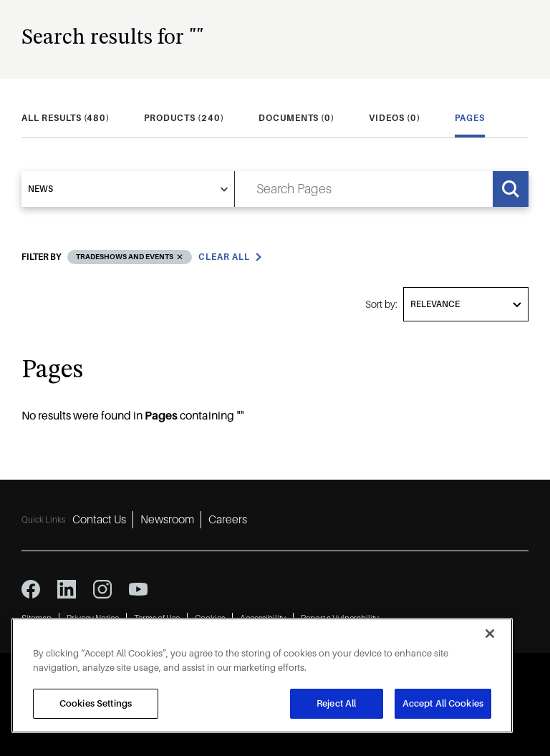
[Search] (511, 189)
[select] (128, 189)
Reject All (336, 703)
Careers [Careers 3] (228, 520)
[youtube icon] (138, 589)
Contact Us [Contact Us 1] (99, 520)
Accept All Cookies (443, 703)
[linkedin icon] (67, 589)
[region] (262, 675)
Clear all (224, 268)
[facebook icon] (31, 589)
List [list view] (465, 241)
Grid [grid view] (511, 241)
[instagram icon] (102, 589)
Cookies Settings (96, 703)
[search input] (364, 189)
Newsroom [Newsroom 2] (167, 520)
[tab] (66, 118)
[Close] (490, 634)
